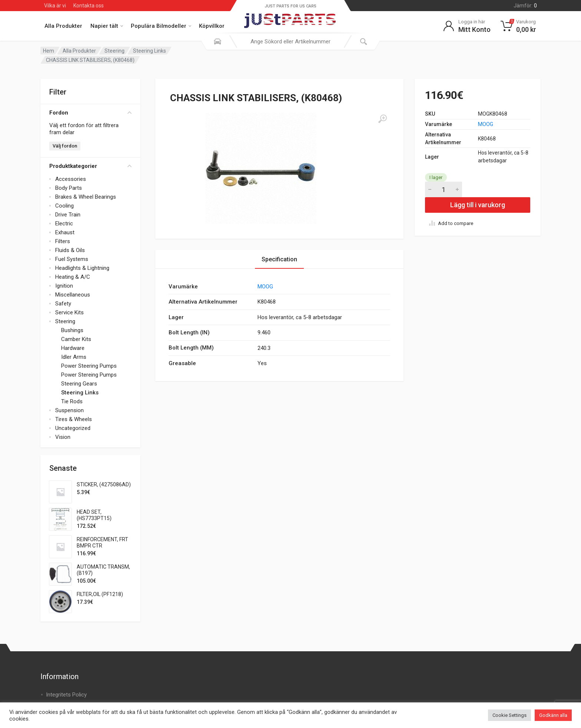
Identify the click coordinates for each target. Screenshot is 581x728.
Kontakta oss (89, 6)
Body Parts (69, 188)
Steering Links (150, 51)
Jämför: (525, 6)
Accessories (71, 179)
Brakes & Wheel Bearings (86, 197)
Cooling (64, 206)
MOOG (486, 124)
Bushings (72, 330)
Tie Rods (72, 401)
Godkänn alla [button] (553, 715)
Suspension (69, 410)
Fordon (90, 113)
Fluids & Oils (70, 250)
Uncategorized (73, 428)
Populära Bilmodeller (161, 26)
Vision (63, 437)
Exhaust (65, 232)
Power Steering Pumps (89, 366)
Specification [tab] (279, 259)
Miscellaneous (73, 295)
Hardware (73, 348)
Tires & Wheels (74, 419)
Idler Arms (74, 357)
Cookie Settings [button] (509, 715)
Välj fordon (65, 146)
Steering (114, 51)
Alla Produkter (63, 26)
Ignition (64, 286)
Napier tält (107, 26)
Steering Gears (79, 384)
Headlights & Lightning (82, 268)
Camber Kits (76, 339)
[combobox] (290, 42)
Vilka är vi (55, 6)
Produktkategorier (90, 166)
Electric (64, 224)
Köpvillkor (212, 26)
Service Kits (69, 312)
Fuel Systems (72, 259)
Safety (63, 304)
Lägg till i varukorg (478, 205)
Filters (63, 241)
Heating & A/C (73, 277)
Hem (49, 51)
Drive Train (68, 215)
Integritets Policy (66, 695)
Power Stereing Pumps (89, 375)
